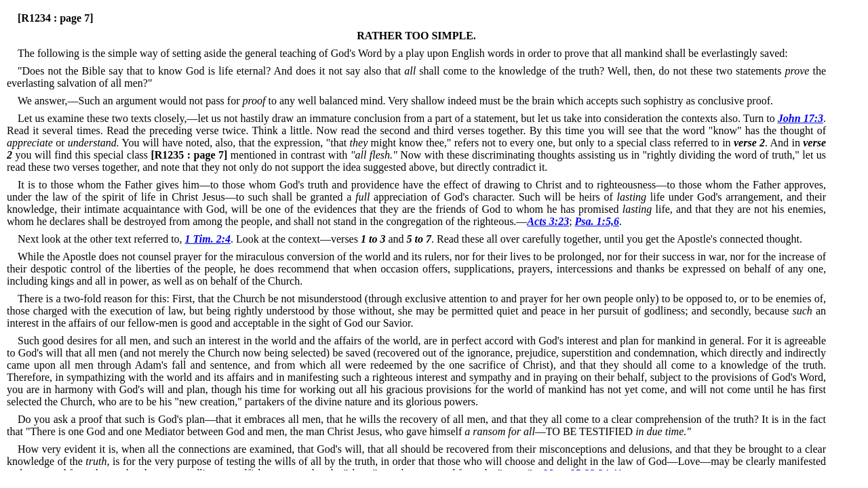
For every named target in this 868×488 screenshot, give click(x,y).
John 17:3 (801, 118)
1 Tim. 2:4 (208, 239)
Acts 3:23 (548, 221)
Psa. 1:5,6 (597, 221)
